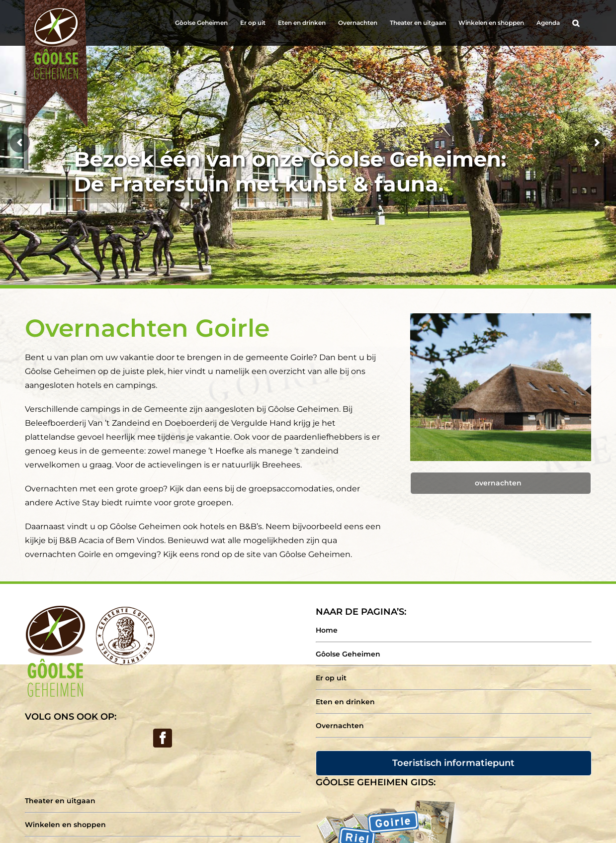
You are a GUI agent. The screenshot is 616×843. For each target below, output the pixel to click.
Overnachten (340, 726)
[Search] (576, 23)
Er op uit (331, 678)
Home (327, 630)
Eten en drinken (345, 702)
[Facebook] (163, 738)
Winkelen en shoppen (65, 825)
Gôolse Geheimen (348, 654)
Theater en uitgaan (60, 801)
